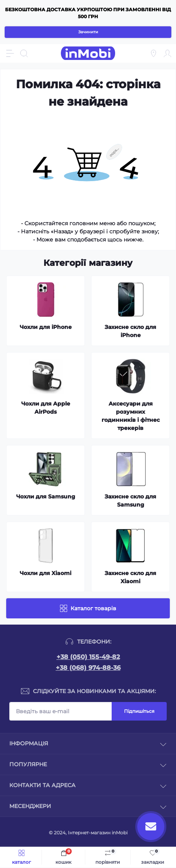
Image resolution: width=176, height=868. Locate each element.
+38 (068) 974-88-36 (88, 668)
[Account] (167, 53)
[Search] (24, 53)
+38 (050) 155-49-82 (88, 657)
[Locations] (154, 53)
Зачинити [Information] (88, 32)
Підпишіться (139, 711)
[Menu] (10, 53)
